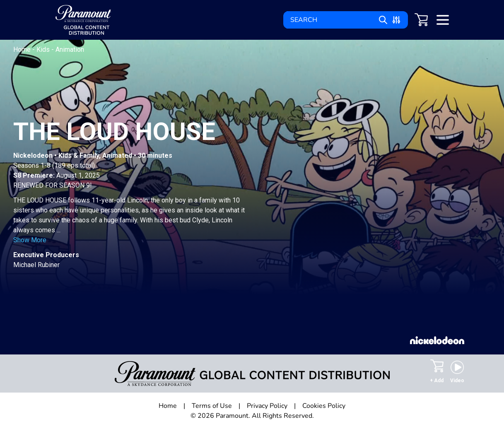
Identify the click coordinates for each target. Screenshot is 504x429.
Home (23, 49)
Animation (70, 49)
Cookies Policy (324, 406)
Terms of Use (212, 406)
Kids (44, 49)
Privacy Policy (267, 406)
